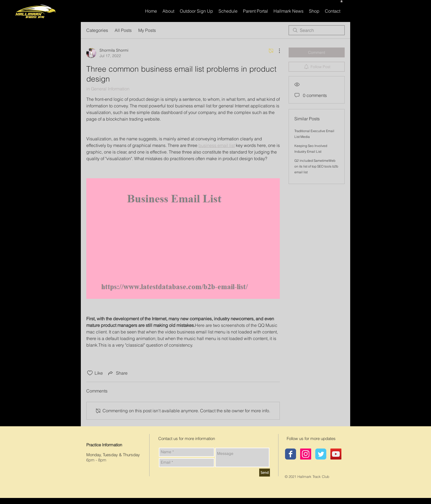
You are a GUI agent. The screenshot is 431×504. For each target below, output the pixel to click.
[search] (317, 30)
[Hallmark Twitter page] (321, 454)
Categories (97, 30)
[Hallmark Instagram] (306, 454)
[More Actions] (277, 51)
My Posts (147, 30)
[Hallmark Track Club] (291, 454)
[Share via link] (117, 373)
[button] (342, 1)
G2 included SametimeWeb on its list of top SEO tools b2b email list (316, 166)
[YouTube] (336, 454)
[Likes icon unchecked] (90, 373)
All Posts (123, 30)
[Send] (265, 473)
